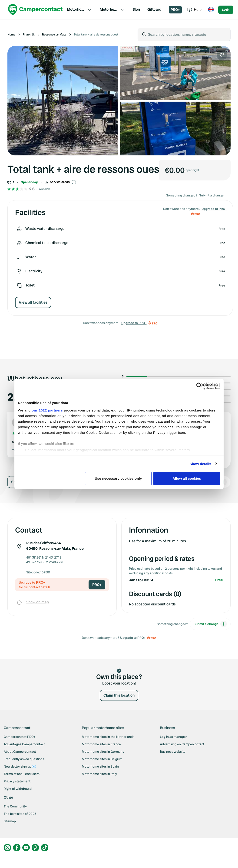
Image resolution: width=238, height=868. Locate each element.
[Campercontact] (35, 10)
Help (194, 10)
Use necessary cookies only (118, 478)
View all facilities (33, 302)
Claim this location (119, 695)
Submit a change (211, 195)
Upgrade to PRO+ (134, 323)
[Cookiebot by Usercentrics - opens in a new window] (200, 386)
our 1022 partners (47, 410)
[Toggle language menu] (211, 10)
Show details (200, 464)
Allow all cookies (187, 478)
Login (226, 10)
